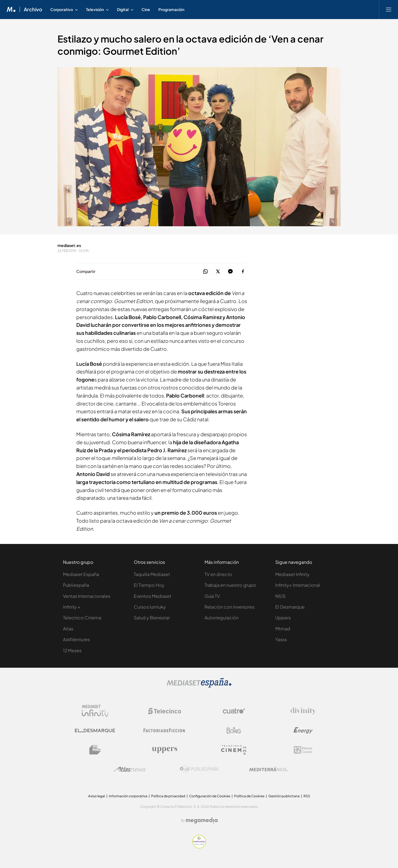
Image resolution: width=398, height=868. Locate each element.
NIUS (280, 596)
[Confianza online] (199, 847)
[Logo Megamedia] (202, 820)
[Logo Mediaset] (199, 686)
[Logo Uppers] (164, 750)
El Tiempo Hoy (149, 585)
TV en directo (218, 574)
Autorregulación (222, 618)
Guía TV (212, 596)
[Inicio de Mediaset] (11, 9)
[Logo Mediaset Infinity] (95, 711)
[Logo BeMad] (95, 750)
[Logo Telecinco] (164, 711)
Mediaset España (81, 574)
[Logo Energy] (303, 730)
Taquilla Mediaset (152, 574)
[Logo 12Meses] (303, 750)
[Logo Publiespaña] (199, 769)
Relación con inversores (230, 607)
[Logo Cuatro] (234, 711)
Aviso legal (97, 796)
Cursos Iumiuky (150, 607)
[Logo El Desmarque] (95, 731)
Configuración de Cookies (210, 796)
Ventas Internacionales (87, 596)
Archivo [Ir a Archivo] (33, 9)
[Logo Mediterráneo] (268, 769)
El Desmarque (290, 607)
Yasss (281, 639)
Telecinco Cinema (82, 618)
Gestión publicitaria (284, 796)
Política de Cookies (249, 796)
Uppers (283, 618)
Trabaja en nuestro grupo (230, 585)
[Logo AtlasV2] (130, 769)
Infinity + (72, 607)
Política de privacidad (168, 796)
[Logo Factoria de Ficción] (164, 730)
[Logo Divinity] (303, 711)
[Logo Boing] (234, 730)
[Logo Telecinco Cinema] (234, 750)
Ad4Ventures (76, 639)
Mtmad (283, 629)
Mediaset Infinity (292, 574)
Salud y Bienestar (152, 618)
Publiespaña (76, 585)
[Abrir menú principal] (389, 9)
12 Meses (72, 650)
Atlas (68, 629)
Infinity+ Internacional (298, 585)
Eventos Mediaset (153, 596)
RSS (307, 796)
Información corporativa (128, 796)
